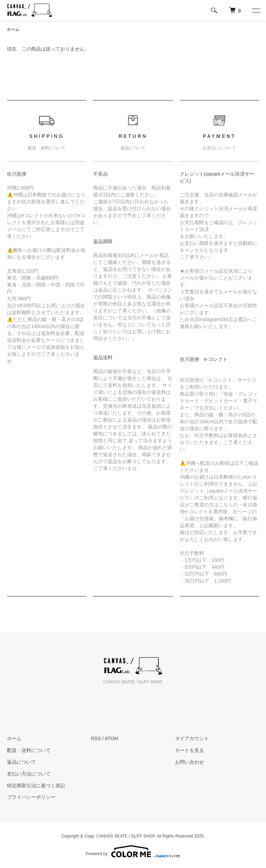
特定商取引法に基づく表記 (36, 786)
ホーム (13, 29)
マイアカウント (192, 738)
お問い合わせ (189, 762)
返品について (21, 762)
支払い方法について (29, 774)
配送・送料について (29, 750)
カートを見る (189, 750)
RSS (96, 738)
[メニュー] (256, 10)
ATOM (111, 738)
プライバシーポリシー (31, 797)
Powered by (133, 851)
